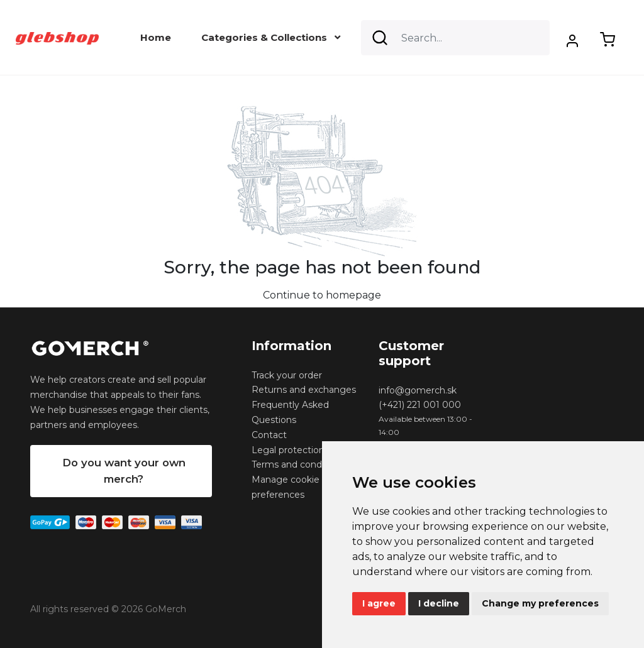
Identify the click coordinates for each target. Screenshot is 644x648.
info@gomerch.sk (418, 390)
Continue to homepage (322, 295)
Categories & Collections (271, 37)
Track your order (287, 375)
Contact (269, 435)
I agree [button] (379, 603)
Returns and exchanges (304, 390)
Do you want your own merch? (124, 470)
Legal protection (288, 450)
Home (156, 37)
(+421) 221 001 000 (420, 405)
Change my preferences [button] (540, 603)
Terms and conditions (298, 464)
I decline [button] (439, 603)
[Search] (455, 38)
